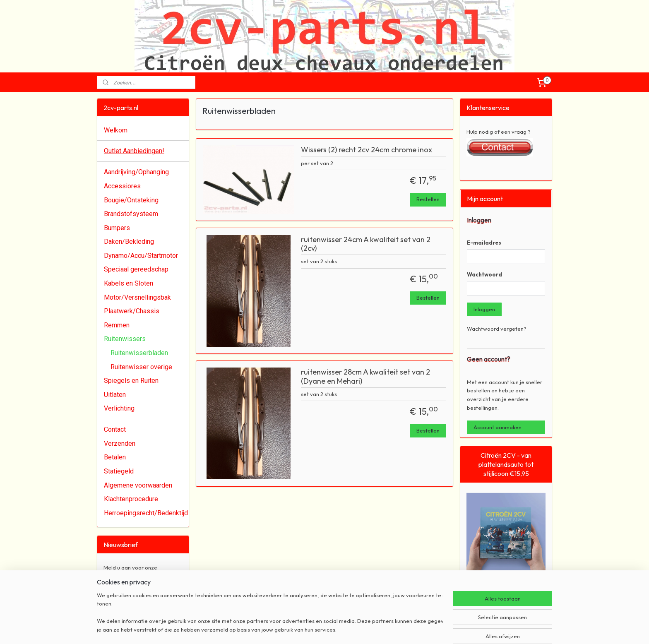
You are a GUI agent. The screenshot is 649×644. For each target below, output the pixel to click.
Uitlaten (115, 395)
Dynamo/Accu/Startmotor (141, 256)
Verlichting (119, 408)
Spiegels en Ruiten (131, 381)
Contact (115, 429)
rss (311, 629)
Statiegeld (119, 471)
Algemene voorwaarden (138, 485)
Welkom (116, 130)
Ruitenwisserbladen (139, 353)
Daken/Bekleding (129, 241)
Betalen (115, 457)
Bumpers (117, 228)
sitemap (296, 629)
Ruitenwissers (125, 339)
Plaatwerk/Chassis (132, 311)
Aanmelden (124, 594)
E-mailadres (484, 243)
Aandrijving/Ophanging (136, 172)
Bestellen (428, 199)
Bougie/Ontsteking (131, 200)
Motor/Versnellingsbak (137, 297)
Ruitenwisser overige (141, 367)
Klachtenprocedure (131, 499)
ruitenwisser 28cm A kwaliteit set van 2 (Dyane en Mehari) (365, 377)
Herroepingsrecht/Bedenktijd (146, 513)
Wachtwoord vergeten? (497, 329)
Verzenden (120, 443)
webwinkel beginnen (339, 629)
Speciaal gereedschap (136, 269)
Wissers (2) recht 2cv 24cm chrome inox (367, 150)
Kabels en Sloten (129, 283)
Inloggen (484, 309)
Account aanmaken (498, 427)
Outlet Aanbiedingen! (134, 151)
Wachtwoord (484, 274)
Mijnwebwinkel (405, 629)
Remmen (117, 325)
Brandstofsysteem (131, 214)
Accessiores (122, 186)
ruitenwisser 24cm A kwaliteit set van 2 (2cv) (366, 244)
